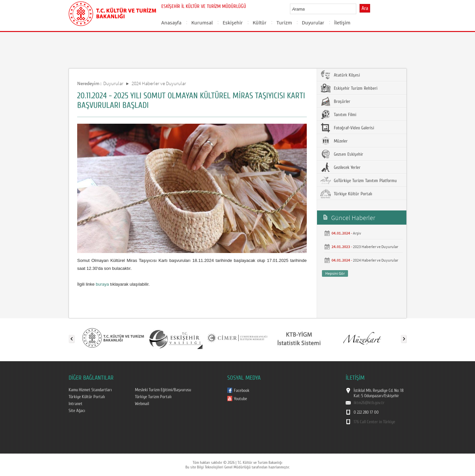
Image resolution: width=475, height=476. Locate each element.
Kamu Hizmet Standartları (90, 390)
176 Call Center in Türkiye (374, 422)
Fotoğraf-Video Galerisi (347, 128)
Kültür (260, 22)
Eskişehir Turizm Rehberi (349, 88)
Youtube (240, 399)
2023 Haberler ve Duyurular (376, 247)
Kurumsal (202, 22)
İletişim (342, 22)
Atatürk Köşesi (340, 75)
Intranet (76, 404)
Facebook (242, 391)
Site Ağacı (77, 411)
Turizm (284, 22)
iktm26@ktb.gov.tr (369, 403)
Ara (365, 8)
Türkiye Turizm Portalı (153, 397)
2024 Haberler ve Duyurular (159, 83)
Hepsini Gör (335, 273)
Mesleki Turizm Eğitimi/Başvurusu (163, 390)
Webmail (142, 404)
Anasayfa (171, 22)
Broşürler (335, 101)
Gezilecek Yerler (340, 167)
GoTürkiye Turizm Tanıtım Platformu (359, 180)
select (358, 9)
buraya (102, 284)
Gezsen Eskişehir (342, 154)
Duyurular (313, 22)
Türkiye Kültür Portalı (346, 194)
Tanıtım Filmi (338, 114)
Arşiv (357, 233)
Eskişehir (233, 22)
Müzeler (334, 141)
